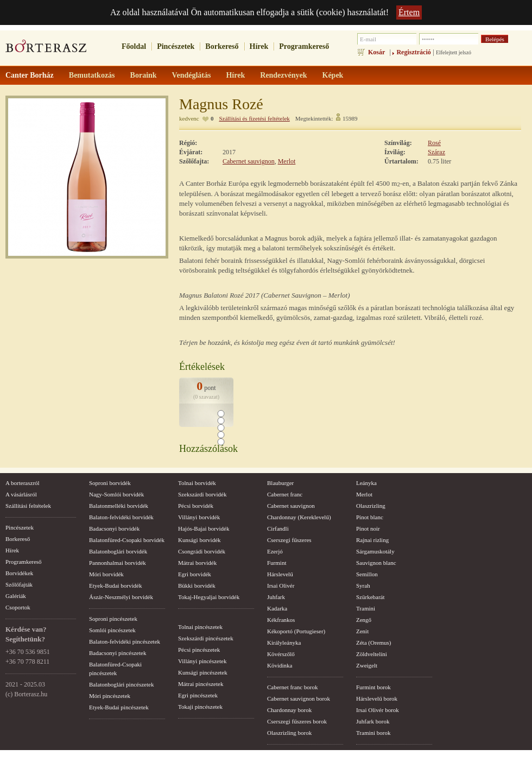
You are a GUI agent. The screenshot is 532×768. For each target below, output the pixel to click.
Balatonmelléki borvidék (119, 506)
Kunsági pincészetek (203, 672)
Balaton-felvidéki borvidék (121, 517)
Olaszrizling (371, 506)
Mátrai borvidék (197, 563)
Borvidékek (19, 573)
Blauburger (280, 483)
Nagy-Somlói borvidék (116, 494)
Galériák (16, 596)
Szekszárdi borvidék (202, 494)
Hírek (259, 46)
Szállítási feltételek (28, 506)
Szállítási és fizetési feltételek (254, 118)
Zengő (364, 620)
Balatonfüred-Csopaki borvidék (127, 540)
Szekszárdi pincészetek (206, 638)
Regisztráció (413, 52)
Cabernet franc (285, 494)
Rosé (434, 143)
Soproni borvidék (110, 483)
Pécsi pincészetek (199, 650)
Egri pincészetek (198, 695)
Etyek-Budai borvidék (115, 586)
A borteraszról (23, 483)
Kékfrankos (281, 620)
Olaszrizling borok (289, 733)
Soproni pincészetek (113, 619)
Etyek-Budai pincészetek (119, 707)
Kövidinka (280, 665)
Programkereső (304, 46)
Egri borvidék (195, 574)
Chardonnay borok (289, 710)
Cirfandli (278, 528)
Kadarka (277, 608)
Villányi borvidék (199, 517)
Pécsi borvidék (196, 506)
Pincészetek (176, 46)
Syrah (363, 586)
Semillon (367, 574)
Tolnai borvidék (197, 483)
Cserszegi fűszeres (289, 540)
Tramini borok (373, 733)
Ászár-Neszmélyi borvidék (121, 597)
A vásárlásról (21, 494)
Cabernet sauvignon (249, 161)
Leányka (366, 483)
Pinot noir (368, 528)
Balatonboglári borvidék (118, 551)
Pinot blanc (370, 517)
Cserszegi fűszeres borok (297, 721)
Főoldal (134, 46)
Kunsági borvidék (199, 540)
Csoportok (18, 607)
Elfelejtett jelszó (454, 52)
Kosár (376, 52)
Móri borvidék (106, 574)
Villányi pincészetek (202, 661)
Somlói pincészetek (112, 630)
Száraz (436, 152)
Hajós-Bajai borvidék (204, 528)
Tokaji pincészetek (200, 707)
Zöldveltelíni (372, 654)
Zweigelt (367, 665)
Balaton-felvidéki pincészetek (125, 641)
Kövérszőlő (281, 654)
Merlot (287, 161)
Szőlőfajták (19, 584)
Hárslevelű (280, 574)
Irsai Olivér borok (378, 710)
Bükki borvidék (197, 586)
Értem (409, 12)
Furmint (277, 563)
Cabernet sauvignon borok (299, 698)
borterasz (46, 49)
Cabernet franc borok (292, 687)
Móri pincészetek (110, 696)
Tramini (366, 608)
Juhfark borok (373, 721)
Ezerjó (275, 551)
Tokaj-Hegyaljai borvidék (209, 597)
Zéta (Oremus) (373, 643)
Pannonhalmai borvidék (118, 563)
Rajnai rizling (372, 540)
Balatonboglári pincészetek (121, 684)
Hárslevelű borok (377, 698)
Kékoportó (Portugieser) (296, 631)
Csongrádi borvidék (202, 551)
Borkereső (222, 46)
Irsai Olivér (281, 586)
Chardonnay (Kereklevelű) (299, 517)
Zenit (362, 631)
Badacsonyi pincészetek (118, 653)
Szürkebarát (370, 597)
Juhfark (276, 597)
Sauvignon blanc (376, 563)
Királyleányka (284, 643)
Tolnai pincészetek (200, 627)
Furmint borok (373, 687)
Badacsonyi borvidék (114, 528)
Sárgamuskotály (375, 551)
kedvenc (189, 118)
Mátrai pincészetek (201, 684)
